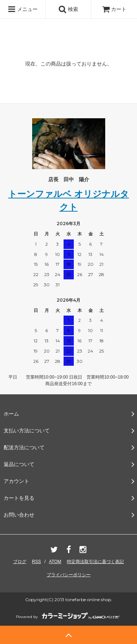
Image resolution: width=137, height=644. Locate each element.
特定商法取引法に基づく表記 (95, 562)
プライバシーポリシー (69, 575)
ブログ (20, 562)
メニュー (23, 9)
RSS (36, 562)
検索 (68, 9)
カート (114, 9)
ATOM (55, 562)
